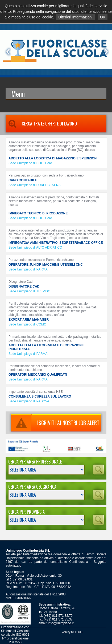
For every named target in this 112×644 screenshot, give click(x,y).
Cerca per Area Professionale (35, 462)
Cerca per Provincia (26, 512)
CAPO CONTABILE (23, 180)
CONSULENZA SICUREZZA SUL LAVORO (40, 396)
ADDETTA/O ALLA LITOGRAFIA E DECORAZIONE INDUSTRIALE (46, 347)
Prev (7, 52)
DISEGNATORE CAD (24, 286)
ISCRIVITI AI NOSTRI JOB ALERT (55, 423)
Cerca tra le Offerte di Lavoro (41, 124)
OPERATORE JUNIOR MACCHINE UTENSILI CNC (46, 265)
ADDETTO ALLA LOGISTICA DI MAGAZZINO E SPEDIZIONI (53, 158)
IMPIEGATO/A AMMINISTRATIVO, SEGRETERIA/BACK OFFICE (56, 243)
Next (105, 52)
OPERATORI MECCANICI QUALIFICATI (38, 375)
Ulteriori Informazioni (75, 17)
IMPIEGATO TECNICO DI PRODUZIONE (38, 213)
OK (103, 17)
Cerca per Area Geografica (32, 487)
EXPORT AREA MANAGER (29, 320)
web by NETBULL (72, 632)
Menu (18, 94)
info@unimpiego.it (61, 623)
